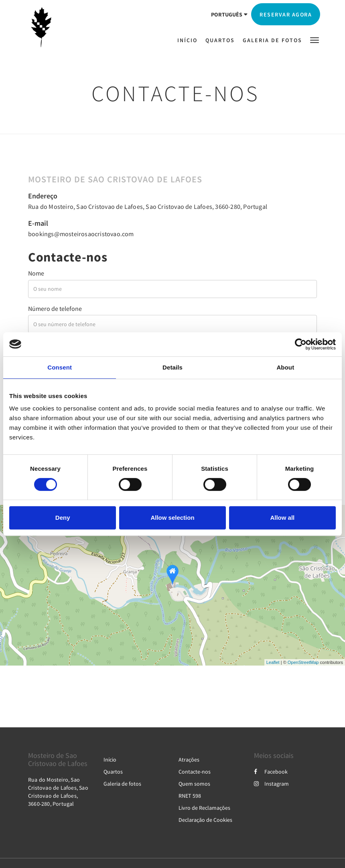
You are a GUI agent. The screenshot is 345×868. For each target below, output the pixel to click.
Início (110, 760)
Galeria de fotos (122, 784)
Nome (36, 273)
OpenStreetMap (303, 662)
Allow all (282, 518)
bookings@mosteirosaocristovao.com (81, 234)
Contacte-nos (195, 772)
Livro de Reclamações (204, 808)
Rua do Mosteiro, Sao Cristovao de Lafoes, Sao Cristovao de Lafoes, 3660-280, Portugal (148, 206)
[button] (315, 40)
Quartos (113, 772)
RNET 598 (190, 796)
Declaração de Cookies (205, 820)
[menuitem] (189, 40)
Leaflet (273, 662)
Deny (63, 518)
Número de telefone (55, 308)
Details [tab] (172, 367)
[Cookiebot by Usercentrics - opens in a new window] (301, 344)
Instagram (271, 784)
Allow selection (172, 518)
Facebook (271, 772)
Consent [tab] (60, 367)
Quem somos (194, 784)
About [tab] (285, 367)
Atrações (189, 760)
